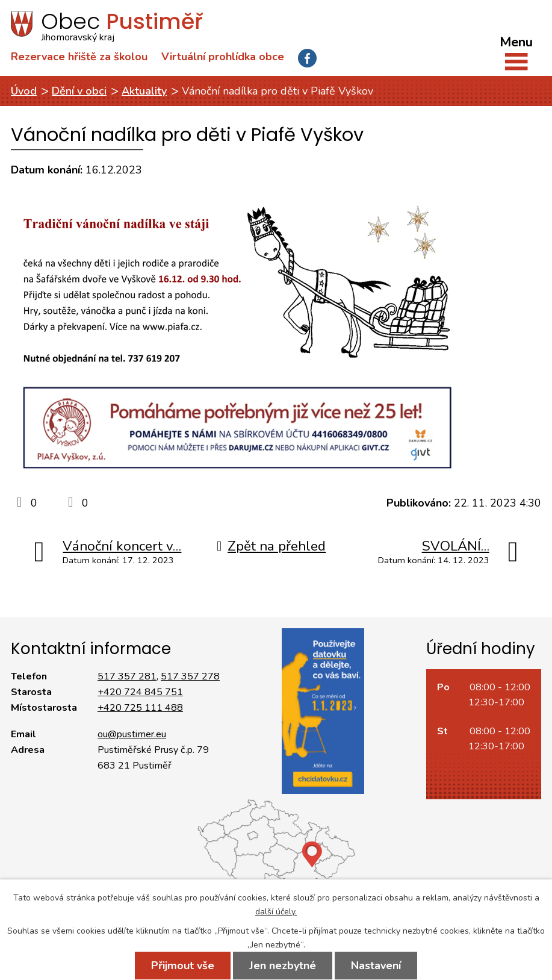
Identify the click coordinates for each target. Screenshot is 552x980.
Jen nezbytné (283, 966)
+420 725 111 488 (140, 708)
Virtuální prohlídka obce (223, 57)
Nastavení (376, 966)
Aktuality (144, 91)
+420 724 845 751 (140, 692)
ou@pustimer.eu (132, 734)
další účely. (276, 912)
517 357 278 (190, 676)
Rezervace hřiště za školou (79, 57)
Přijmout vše (183, 966)
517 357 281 (127, 676)
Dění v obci (79, 91)
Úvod (24, 91)
